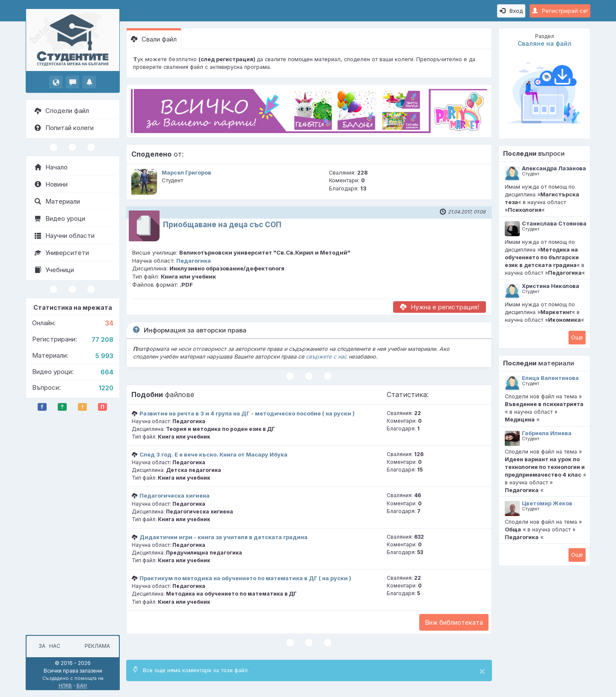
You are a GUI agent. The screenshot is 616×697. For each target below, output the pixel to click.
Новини (51, 184)
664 (107, 372)
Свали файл (154, 39)
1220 (106, 388)
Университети (62, 253)
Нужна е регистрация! (440, 307)
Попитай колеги (64, 128)
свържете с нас (326, 357)
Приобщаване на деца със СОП (222, 225)
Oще (577, 337)
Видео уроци (60, 218)
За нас (48, 646)
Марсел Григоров (187, 173)
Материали (57, 201)
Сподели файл (62, 111)
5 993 (104, 356)
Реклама (97, 646)
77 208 (102, 340)
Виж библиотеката (454, 622)
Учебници (54, 270)
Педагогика (194, 261)
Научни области (65, 236)
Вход (511, 11)
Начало (51, 167)
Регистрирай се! (560, 11)
